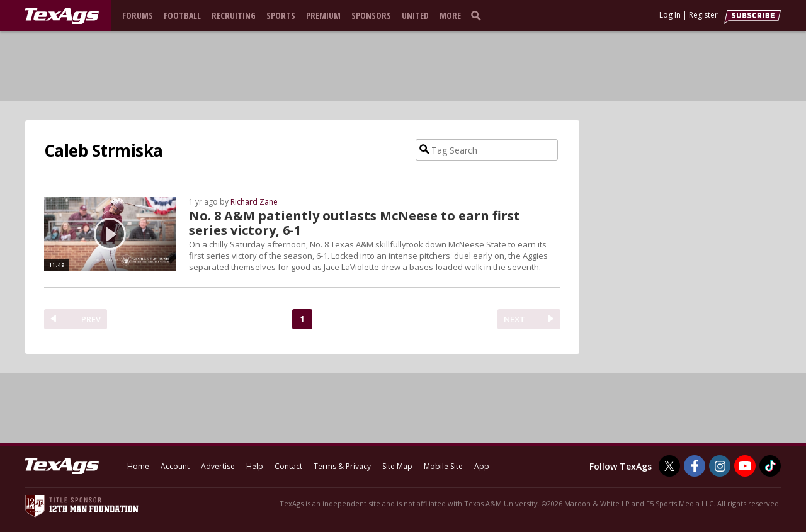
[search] (479, 15)
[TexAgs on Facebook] (695, 466)
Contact (288, 466)
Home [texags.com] (138, 466)
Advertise (218, 466)
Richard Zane (254, 202)
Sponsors (371, 15)
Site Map (397, 466)
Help (255, 466)
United (415, 15)
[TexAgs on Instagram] (720, 466)
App (482, 466)
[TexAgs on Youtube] (745, 466)
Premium (323, 15)
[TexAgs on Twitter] (669, 466)
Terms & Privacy (342, 466)
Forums (138, 15)
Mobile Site (443, 466)
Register (703, 15)
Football (182, 15)
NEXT (514, 319)
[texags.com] (62, 16)
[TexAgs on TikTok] (770, 466)
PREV (91, 319)
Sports (281, 15)
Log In (670, 15)
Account (175, 466)
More (450, 15)
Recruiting (234, 15)
